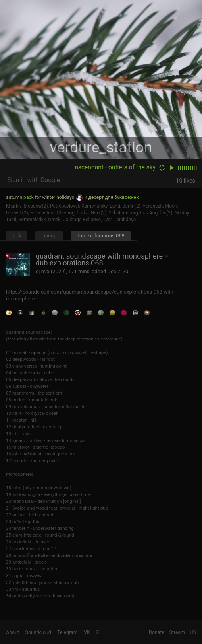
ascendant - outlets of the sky (115, 167)
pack (29, 197)
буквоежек (126, 197)
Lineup (49, 236)
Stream (177, 632)
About (13, 632)
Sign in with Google (34, 180)
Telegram (67, 632)
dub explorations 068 (101, 236)
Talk (17, 236)
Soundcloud (38, 632)
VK (87, 632)
